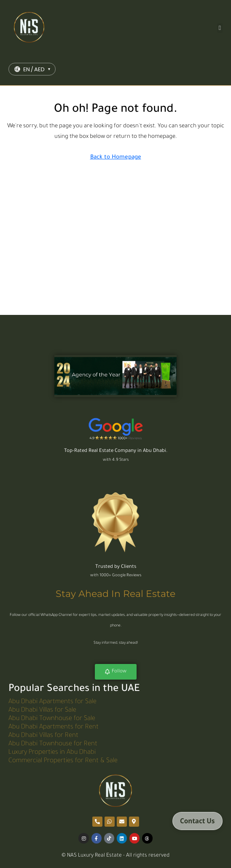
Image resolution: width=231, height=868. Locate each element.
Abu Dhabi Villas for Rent (43, 736)
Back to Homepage (116, 157)
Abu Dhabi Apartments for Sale (52, 702)
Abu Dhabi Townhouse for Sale (52, 719)
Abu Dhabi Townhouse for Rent (53, 744)
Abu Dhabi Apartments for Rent (54, 727)
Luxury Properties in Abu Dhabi (52, 753)
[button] (220, 28)
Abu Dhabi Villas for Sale (42, 711)
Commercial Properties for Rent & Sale (63, 761)
